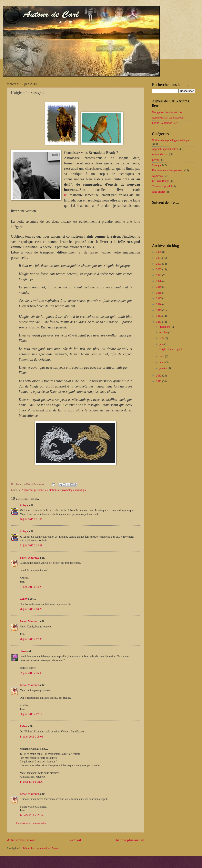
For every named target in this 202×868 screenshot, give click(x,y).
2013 (159, 322)
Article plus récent (21, 840)
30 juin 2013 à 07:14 (31, 714)
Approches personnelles (35, 490)
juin (162, 344)
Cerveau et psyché (162, 186)
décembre (165, 327)
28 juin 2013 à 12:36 (31, 639)
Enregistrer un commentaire (31, 823)
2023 (159, 264)
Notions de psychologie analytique (68, 490)
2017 (159, 299)
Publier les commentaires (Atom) (41, 848)
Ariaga (24, 505)
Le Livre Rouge (161, 181)
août (162, 338)
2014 (159, 316)
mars (162, 362)
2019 (159, 287)
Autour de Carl (160, 154)
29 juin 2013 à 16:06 (31, 673)
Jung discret (158, 192)
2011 (159, 381)
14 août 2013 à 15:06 (31, 782)
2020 (159, 281)
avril (162, 356)
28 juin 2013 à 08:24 (31, 609)
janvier (164, 368)
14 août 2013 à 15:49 (31, 816)
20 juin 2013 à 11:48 (31, 519)
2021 (159, 275)
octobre (164, 332)
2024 (159, 258)
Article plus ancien (130, 840)
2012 (159, 376)
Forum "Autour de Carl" (165, 123)
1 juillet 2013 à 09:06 (31, 737)
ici (66, 195)
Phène (23, 726)
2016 (159, 304)
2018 (159, 293)
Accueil (75, 840)
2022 (159, 269)
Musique (157, 165)
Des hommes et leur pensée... (168, 170)
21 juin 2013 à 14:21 (31, 546)
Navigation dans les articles (167, 112)
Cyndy (24, 599)
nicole (23, 651)
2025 (159, 252)
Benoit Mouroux (29, 558)
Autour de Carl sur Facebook (168, 118)
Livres (155, 160)
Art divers (157, 176)
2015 (159, 310)
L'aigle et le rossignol (170, 349)
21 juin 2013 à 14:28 (31, 587)
